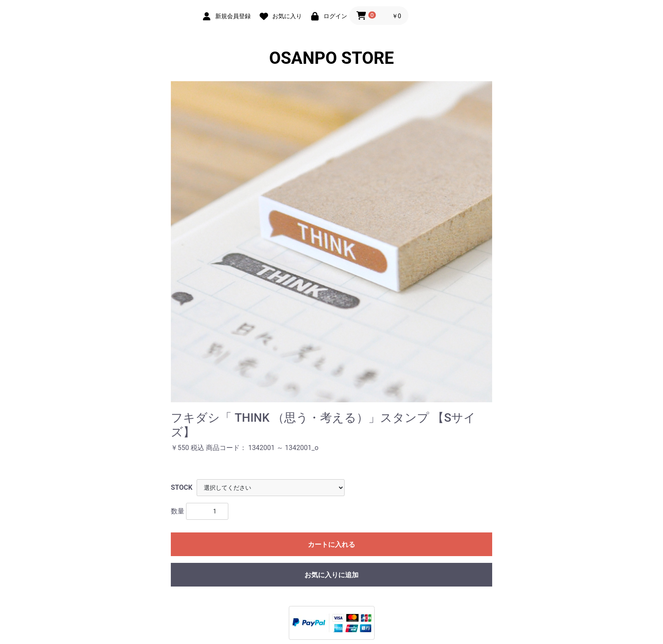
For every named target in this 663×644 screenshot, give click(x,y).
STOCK (182, 487)
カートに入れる (331, 544)
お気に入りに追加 (331, 575)
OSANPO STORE (331, 58)
